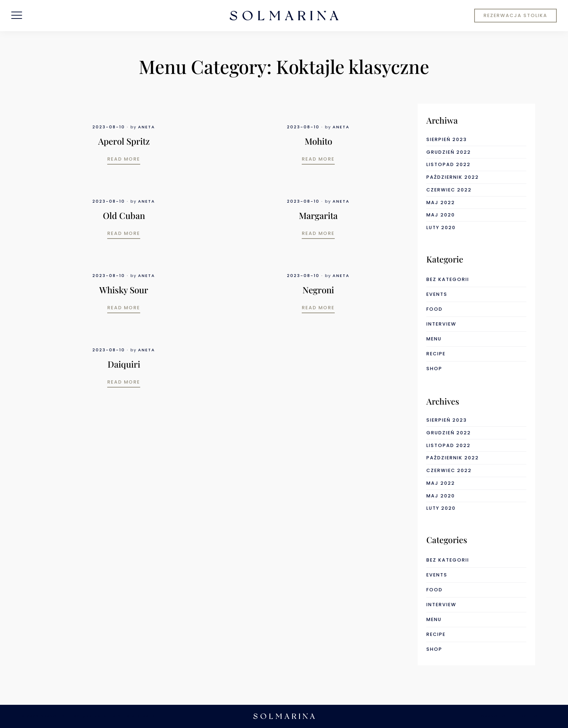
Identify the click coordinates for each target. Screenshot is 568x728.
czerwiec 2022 (449, 190)
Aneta (147, 127)
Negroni (318, 290)
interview (441, 324)
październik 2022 (453, 177)
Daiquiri (124, 364)
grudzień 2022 (449, 152)
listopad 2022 (448, 164)
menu (434, 339)
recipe (436, 354)
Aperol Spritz (124, 141)
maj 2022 (441, 202)
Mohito (318, 141)
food (435, 309)
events (437, 294)
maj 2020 (441, 215)
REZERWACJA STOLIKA (515, 15)
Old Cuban (124, 215)
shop (434, 369)
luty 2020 (441, 227)
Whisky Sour (124, 290)
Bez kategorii (448, 279)
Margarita (318, 215)
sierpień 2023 (447, 139)
